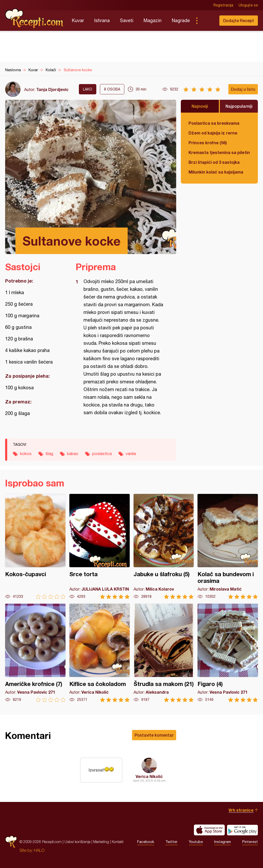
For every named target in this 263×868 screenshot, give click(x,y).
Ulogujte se (248, 5)
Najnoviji (200, 106)
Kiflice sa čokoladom (100, 653)
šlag (49, 454)
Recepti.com (35, 19)
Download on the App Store (209, 830)
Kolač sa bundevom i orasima (228, 546)
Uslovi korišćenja (77, 842)
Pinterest (250, 842)
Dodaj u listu (243, 89)
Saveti (127, 20)
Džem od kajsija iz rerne (213, 133)
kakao (73, 454)
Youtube (196, 842)
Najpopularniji (239, 106)
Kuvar (78, 20)
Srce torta (100, 546)
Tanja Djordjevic (52, 89)
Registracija (223, 5)
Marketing (101, 842)
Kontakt (118, 842)
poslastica (102, 454)
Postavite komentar (154, 735)
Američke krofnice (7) (35, 653)
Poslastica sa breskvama (214, 123)
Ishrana (102, 20)
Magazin (153, 20)
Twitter (171, 842)
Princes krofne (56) (208, 143)
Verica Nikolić (149, 776)
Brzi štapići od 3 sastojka (214, 162)
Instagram (223, 842)
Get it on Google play (242, 830)
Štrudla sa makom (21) (164, 653)
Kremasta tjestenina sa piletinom (219, 152)
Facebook (146, 842)
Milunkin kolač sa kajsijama (216, 172)
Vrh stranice (241, 810)
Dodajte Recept (239, 20)
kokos (26, 454)
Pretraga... (207, 21)
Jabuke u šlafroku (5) (164, 546)
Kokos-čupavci (35, 546)
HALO (39, 850)
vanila (131, 454)
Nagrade (181, 20)
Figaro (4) (228, 653)
